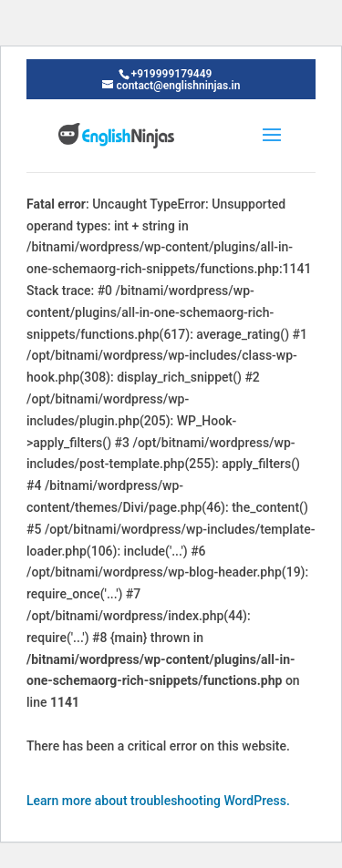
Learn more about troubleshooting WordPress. (158, 801)
